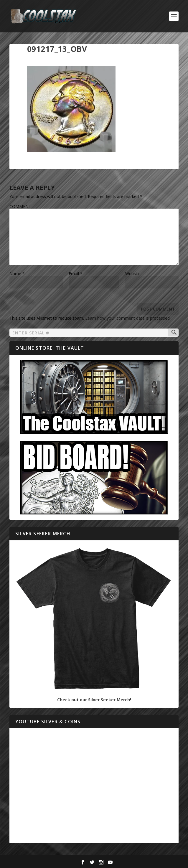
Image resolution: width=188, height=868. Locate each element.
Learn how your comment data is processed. (128, 318)
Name (17, 274)
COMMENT (20, 206)
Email (76, 274)
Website (133, 274)
